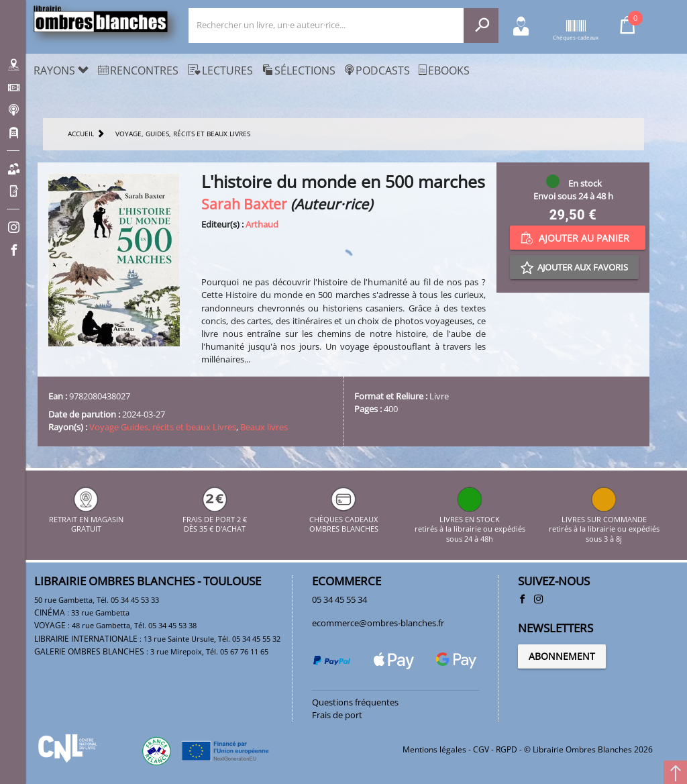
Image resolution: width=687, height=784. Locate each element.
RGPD (507, 749)
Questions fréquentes (355, 702)
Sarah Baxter (244, 204)
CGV (481, 749)
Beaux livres (264, 427)
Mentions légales (434, 749)
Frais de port (337, 715)
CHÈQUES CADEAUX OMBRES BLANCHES (344, 519)
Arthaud (262, 224)
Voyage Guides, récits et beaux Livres (163, 427)
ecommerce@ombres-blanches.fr (378, 623)
